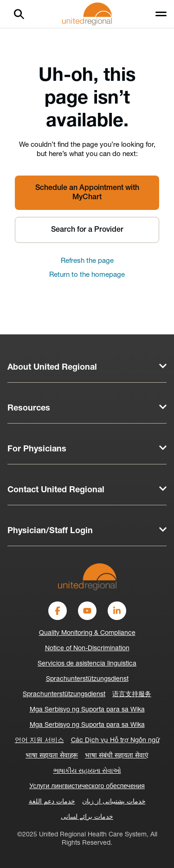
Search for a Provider (87, 230)
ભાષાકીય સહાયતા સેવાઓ (87, 771)
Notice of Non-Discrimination (87, 649)
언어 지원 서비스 (39, 741)
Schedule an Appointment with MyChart (87, 193)
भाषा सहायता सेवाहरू (52, 756)
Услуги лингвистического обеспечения (87, 786)
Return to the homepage (87, 275)
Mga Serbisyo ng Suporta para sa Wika (87, 710)
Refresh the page (87, 261)
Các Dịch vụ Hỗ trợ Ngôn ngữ (115, 741)
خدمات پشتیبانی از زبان (114, 802)
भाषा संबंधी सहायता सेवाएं (117, 756)
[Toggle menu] (161, 14)
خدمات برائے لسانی (87, 817)
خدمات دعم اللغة (52, 802)
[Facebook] (58, 611)
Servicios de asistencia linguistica (87, 664)
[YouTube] (87, 611)
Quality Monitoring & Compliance (87, 633)
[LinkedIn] (117, 611)
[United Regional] (87, 577)
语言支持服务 (132, 695)
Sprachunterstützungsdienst (87, 679)
